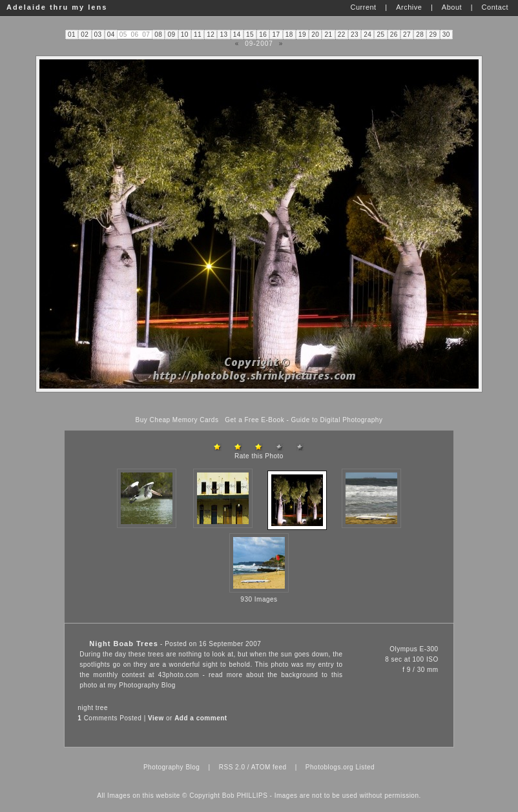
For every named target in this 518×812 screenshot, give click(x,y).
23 (355, 35)
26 (394, 35)
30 (446, 35)
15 (250, 35)
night (85, 708)
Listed (365, 767)
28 (420, 35)
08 (158, 35)
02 (85, 35)
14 (237, 35)
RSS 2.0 (232, 767)
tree (102, 708)
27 (407, 35)
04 (111, 35)
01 (72, 35)
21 (329, 35)
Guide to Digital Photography (337, 420)
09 (172, 35)
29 (433, 35)
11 (198, 35)
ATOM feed (269, 767)
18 (289, 35)
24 (368, 35)
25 (381, 35)
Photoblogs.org (329, 767)
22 (342, 35)
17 (276, 35)
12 (211, 35)
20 (315, 35)
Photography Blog (147, 685)
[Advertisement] (259, 404)
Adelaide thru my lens (57, 7)
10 (185, 35)
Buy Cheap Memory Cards (177, 420)
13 (224, 35)
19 (302, 35)
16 (263, 35)
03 (98, 35)
